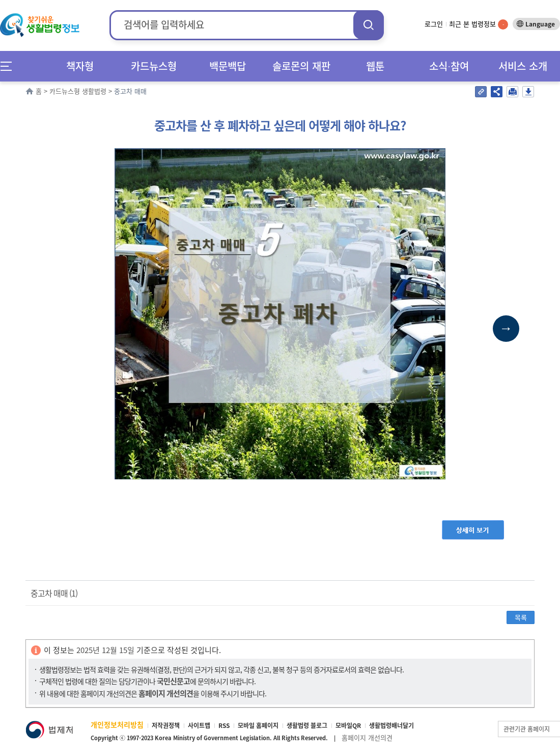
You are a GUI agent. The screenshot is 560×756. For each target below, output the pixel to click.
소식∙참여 (449, 66)
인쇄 (512, 92)
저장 (528, 92)
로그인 (434, 24)
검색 (369, 25)
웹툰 (375, 66)
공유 (497, 92)
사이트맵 (199, 725)
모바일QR (348, 725)
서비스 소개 (523, 66)
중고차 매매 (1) (54, 593)
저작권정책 (166, 725)
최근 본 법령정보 (479, 24)
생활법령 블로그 (307, 725)
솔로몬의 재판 (301, 66)
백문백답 (228, 66)
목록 (521, 617)
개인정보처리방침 (117, 724)
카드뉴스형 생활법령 (78, 91)
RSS (224, 725)
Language (540, 24)
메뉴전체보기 (9, 66)
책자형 (80, 66)
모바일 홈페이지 (258, 725)
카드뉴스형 (154, 66)
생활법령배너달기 (391, 725)
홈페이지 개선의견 (367, 737)
